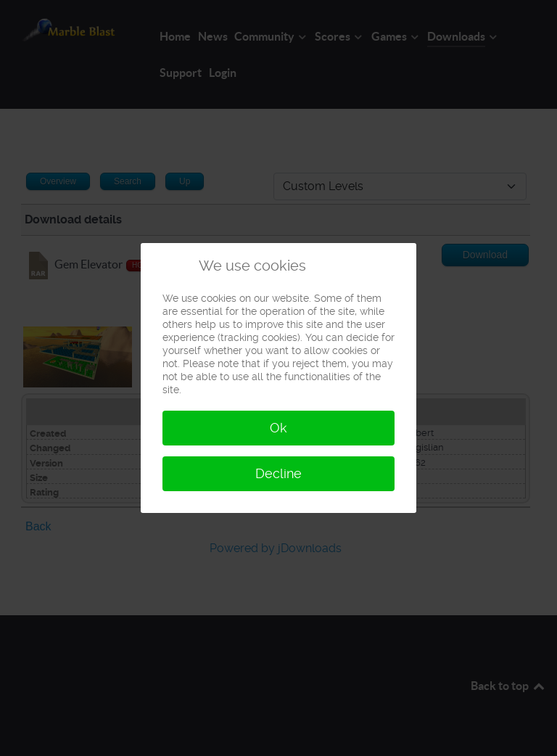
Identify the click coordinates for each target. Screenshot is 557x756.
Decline (278, 473)
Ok (278, 428)
